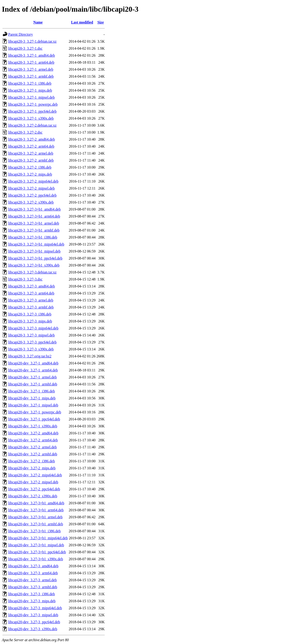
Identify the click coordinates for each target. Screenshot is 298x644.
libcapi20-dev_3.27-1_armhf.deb (33, 384)
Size (101, 22)
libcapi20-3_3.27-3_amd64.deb (32, 286)
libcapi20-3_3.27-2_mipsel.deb (31, 188)
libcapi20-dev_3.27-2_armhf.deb (33, 454)
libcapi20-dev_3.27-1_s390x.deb (33, 426)
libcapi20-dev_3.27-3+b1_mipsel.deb (36, 545)
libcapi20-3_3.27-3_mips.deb (30, 321)
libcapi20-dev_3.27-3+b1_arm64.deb (36, 510)
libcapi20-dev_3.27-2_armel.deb (32, 447)
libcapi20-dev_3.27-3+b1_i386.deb (34, 531)
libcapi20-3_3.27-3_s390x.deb (31, 349)
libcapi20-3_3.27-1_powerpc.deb (33, 104)
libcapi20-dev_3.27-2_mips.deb (32, 468)
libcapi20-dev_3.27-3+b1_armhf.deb (36, 524)
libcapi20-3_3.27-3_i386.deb (30, 314)
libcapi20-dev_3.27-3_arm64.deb (33, 573)
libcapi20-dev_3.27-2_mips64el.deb (35, 475)
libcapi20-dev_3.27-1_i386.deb (32, 391)
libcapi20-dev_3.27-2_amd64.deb (33, 433)
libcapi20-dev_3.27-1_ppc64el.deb (34, 419)
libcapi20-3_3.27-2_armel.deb (31, 153)
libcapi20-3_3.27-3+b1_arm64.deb (34, 216)
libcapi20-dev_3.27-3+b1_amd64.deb (36, 503)
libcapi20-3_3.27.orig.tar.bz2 (30, 356)
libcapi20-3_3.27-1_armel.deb (31, 69)
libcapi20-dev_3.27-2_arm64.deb (33, 440)
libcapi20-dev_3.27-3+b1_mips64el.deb (38, 538)
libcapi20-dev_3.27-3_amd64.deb (33, 566)
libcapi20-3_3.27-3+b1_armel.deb (34, 223)
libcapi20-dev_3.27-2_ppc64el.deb (34, 489)
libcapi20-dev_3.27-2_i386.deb (32, 461)
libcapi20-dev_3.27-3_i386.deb (32, 594)
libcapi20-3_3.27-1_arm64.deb (31, 62)
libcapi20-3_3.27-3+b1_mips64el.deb (36, 244)
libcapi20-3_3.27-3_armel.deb (31, 300)
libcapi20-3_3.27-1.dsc (25, 48)
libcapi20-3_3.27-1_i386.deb (30, 83)
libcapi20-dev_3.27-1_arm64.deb (33, 370)
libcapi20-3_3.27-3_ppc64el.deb (32, 342)
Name (38, 22)
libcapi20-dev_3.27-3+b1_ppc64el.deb (37, 552)
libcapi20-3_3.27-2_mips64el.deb (33, 181)
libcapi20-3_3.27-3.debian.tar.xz (32, 272)
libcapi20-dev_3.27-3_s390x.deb (33, 629)
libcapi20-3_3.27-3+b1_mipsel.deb (34, 251)
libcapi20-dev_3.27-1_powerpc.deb (35, 412)
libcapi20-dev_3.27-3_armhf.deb (33, 587)
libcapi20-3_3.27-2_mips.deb (30, 174)
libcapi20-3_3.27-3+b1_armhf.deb (34, 230)
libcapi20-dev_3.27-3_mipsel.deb (33, 615)
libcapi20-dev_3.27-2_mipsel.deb (33, 482)
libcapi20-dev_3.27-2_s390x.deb (33, 496)
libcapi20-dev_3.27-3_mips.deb (32, 601)
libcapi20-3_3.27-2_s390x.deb (31, 202)
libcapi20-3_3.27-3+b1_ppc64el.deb (35, 258)
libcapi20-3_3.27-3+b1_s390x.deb (34, 265)
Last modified (82, 22)
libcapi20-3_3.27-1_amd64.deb (32, 55)
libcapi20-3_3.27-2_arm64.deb (31, 146)
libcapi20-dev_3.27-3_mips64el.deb (35, 608)
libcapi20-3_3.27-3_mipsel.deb (31, 335)
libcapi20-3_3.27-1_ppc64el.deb (32, 111)
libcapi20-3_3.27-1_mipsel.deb (31, 97)
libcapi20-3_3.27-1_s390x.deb (31, 118)
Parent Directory (20, 34)
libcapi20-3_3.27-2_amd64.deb (32, 139)
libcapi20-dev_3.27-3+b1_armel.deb (35, 517)
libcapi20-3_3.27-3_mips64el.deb (33, 328)
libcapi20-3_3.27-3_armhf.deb (31, 307)
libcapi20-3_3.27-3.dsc (25, 279)
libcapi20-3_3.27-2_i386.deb (30, 167)
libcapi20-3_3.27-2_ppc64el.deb (32, 195)
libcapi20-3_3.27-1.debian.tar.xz (32, 41)
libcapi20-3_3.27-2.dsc (25, 132)
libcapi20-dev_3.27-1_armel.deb (32, 377)
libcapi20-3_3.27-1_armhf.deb (31, 76)
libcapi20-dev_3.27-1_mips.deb (32, 398)
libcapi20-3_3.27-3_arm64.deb (31, 293)
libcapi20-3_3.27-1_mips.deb (30, 90)
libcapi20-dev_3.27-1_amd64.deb (33, 363)
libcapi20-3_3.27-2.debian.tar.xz (32, 125)
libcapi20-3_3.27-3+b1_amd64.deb (34, 209)
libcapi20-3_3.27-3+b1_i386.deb (33, 237)
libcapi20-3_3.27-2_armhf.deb (31, 160)
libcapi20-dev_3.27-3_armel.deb (32, 580)
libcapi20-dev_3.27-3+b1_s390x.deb (36, 559)
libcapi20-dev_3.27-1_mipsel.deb (33, 405)
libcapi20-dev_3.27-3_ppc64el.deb (34, 622)
